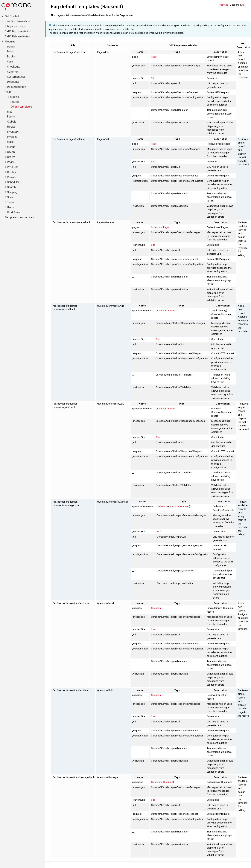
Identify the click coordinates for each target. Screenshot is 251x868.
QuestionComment (166, 311)
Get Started (12, 16)
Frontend (223, 5)
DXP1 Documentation (18, 32)
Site (153, 78)
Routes (15, 102)
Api (243, 5)
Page (154, 57)
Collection (156, 227)
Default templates (21, 107)
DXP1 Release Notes (17, 37)
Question (156, 608)
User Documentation (17, 21)
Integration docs (15, 26)
